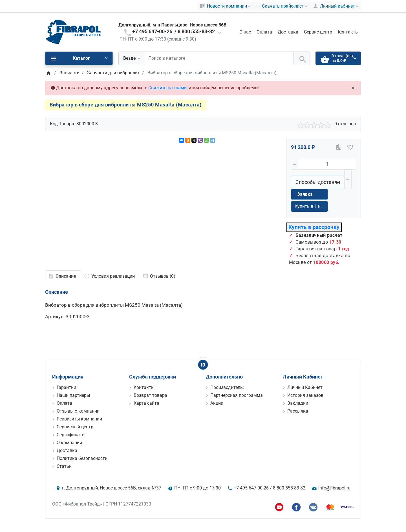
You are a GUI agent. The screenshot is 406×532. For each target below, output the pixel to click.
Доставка (288, 32)
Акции (217, 403)
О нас (245, 32)
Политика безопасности (82, 458)
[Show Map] (203, 365)
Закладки (298, 403)
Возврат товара (150, 395)
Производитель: (227, 387)
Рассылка (298, 411)
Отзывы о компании (78, 411)
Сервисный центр (75, 427)
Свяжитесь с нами (167, 88)
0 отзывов (345, 124)
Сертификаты (71, 435)
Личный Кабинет (305, 387)
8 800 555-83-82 (196, 31)
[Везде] (132, 58)
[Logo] (73, 32)
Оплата (264, 32)
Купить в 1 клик (311, 206)
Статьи (64, 466)
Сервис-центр (318, 32)
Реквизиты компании (79, 419)
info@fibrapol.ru (334, 488)
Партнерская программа (237, 395)
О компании (69, 443)
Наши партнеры (73, 395)
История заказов (305, 395)
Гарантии (66, 387)
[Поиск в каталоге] (219, 58)
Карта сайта (146, 403)
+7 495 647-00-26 (152, 31)
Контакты (348, 32)
